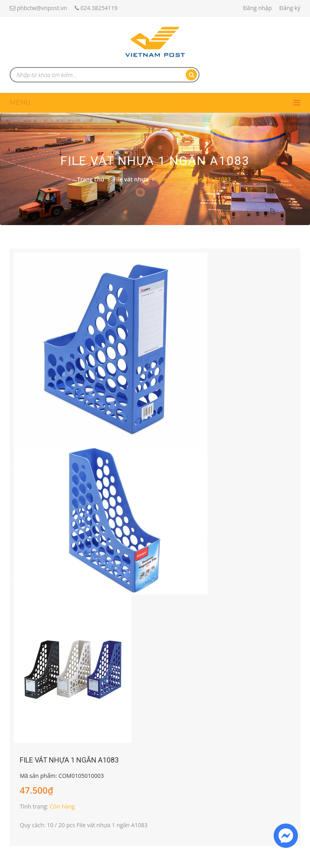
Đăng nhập (257, 8)
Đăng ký (290, 8)
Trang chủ (91, 179)
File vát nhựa (131, 179)
